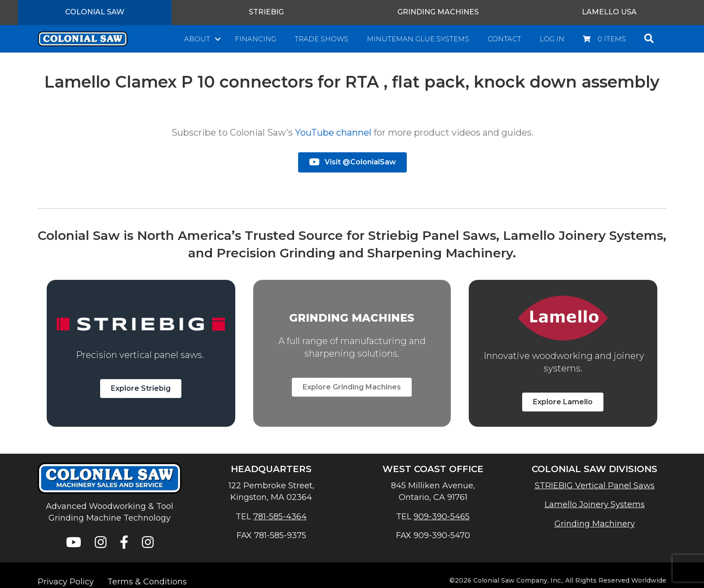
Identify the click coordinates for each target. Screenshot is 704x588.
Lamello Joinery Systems (595, 504)
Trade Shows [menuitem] (321, 39)
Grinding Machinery (595, 524)
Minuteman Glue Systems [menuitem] (418, 39)
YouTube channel (333, 133)
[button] (218, 39)
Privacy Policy (66, 582)
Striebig (266, 12)
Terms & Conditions (147, 582)
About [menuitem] (197, 39)
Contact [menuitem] (504, 39)
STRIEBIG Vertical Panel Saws (595, 486)
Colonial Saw (95, 12)
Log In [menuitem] (552, 39)
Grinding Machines (438, 12)
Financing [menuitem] (255, 39)
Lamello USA (609, 12)
